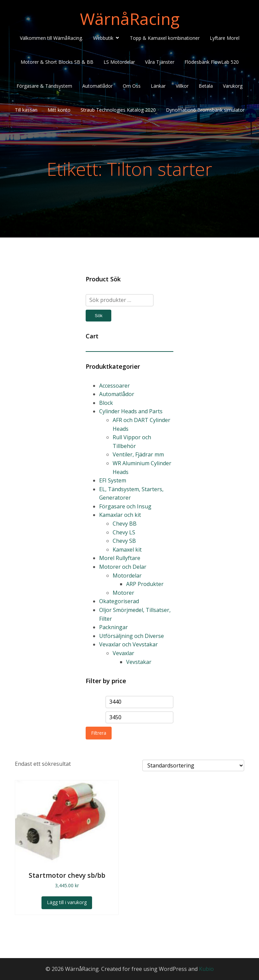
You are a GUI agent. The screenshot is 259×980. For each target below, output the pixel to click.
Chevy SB (124, 541)
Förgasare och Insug (125, 506)
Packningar (113, 627)
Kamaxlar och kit (120, 515)
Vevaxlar (123, 653)
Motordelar (127, 576)
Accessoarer (114, 386)
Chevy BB (125, 524)
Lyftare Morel (225, 38)
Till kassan (26, 110)
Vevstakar (139, 662)
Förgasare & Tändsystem (44, 86)
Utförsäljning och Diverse (132, 636)
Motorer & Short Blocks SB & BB (57, 62)
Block (106, 403)
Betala (206, 86)
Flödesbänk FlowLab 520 (212, 62)
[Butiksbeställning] (193, 765)
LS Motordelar (119, 62)
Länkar (158, 86)
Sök (99, 316)
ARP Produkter (145, 584)
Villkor (182, 86)
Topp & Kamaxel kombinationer (165, 38)
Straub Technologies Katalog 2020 (118, 110)
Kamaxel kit (127, 550)
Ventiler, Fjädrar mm (138, 454)
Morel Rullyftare (120, 558)
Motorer (123, 593)
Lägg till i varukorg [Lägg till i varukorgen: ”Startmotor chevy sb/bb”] (67, 902)
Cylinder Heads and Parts (131, 411)
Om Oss (132, 86)
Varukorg (233, 86)
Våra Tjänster (160, 62)
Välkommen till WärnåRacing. (51, 38)
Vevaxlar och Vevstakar (128, 644)
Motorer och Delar (123, 567)
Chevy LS (124, 532)
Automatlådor (97, 86)
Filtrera (99, 733)
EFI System (113, 480)
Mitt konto (59, 110)
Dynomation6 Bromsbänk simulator (205, 110)
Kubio (206, 969)
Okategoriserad (119, 601)
